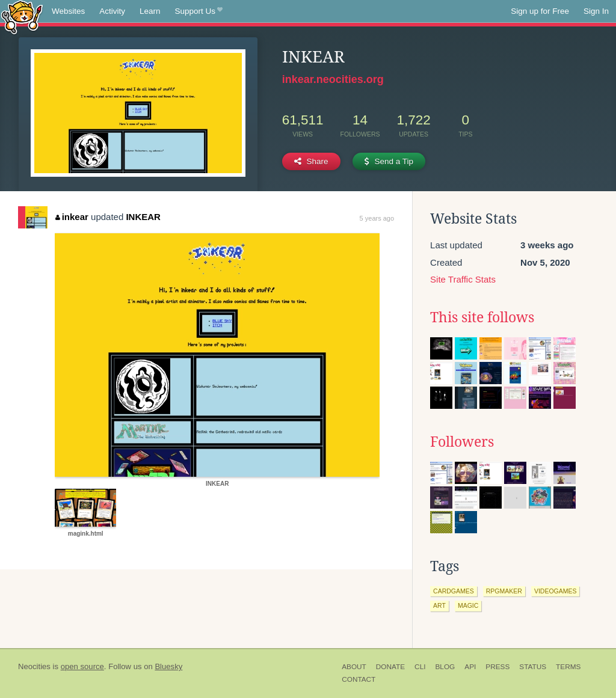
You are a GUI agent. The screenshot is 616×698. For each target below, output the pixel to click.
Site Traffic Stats (463, 279)
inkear (72, 217)
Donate (390, 667)
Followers (462, 442)
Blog (445, 667)
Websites (68, 11)
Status (533, 667)
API (470, 667)
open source (82, 666)
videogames (556, 591)
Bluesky (168, 666)
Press (497, 667)
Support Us (199, 11)
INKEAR (143, 217)
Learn (150, 11)
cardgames (454, 591)
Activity (112, 11)
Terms (568, 667)
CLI (420, 667)
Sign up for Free (540, 11)
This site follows (482, 317)
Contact (359, 679)
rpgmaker (504, 591)
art (439, 605)
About (354, 667)
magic (468, 605)
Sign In (596, 11)
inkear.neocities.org (333, 79)
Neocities (34, 666)
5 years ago (377, 218)
